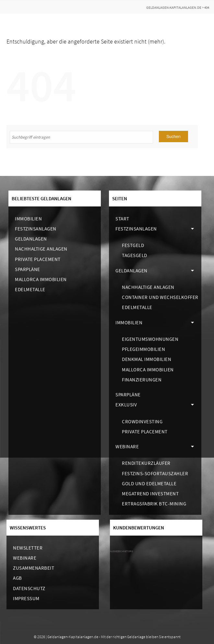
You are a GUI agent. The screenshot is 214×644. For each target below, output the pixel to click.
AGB (18, 578)
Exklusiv (126, 405)
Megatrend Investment (150, 494)
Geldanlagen (31, 239)
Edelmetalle (30, 289)
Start (122, 219)
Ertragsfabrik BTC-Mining (154, 504)
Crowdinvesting (142, 421)
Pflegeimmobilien (143, 349)
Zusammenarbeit (34, 568)
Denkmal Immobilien (147, 359)
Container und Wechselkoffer (160, 297)
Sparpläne (28, 269)
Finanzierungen (142, 380)
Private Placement (38, 259)
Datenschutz (29, 588)
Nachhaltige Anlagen (41, 249)
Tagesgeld (135, 255)
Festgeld (133, 245)
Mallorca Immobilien (41, 279)
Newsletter (28, 548)
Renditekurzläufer (146, 463)
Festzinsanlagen (36, 229)
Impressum (26, 598)
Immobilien (28, 219)
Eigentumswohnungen (150, 339)
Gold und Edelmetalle (149, 483)
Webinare (127, 446)
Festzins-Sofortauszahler (155, 473)
